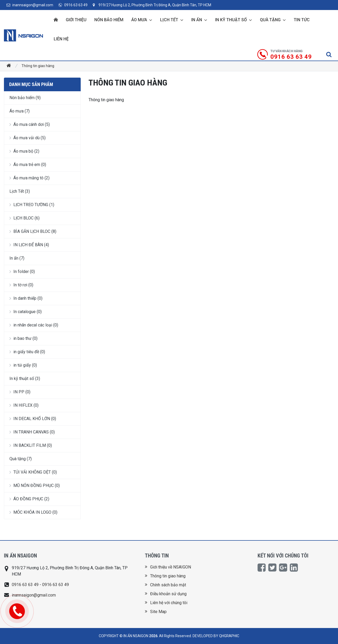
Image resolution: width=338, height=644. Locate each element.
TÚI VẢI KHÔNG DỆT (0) (33, 472)
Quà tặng (270, 20)
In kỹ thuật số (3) (25, 379)
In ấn (197, 20)
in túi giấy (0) (23, 365)
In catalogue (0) (26, 312)
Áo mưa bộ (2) (24, 151)
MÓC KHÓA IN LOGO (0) (33, 512)
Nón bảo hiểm (109, 20)
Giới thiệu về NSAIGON (168, 567)
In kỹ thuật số (231, 20)
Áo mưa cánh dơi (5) (30, 124)
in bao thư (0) (23, 338)
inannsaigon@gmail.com (30, 5)
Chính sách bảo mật (165, 585)
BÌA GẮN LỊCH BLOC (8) (33, 231)
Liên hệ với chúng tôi (166, 603)
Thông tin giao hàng (38, 66)
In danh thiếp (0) (26, 298)
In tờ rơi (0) (21, 285)
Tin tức (302, 20)
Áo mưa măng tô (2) (29, 178)
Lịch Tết (169, 20)
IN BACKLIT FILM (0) (31, 445)
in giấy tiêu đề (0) (27, 352)
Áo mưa (139, 20)
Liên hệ (61, 39)
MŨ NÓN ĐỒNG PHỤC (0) (35, 485)
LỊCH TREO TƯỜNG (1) (32, 205)
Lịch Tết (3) (20, 191)
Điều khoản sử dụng (166, 594)
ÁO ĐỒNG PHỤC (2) (29, 499)
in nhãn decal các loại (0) (34, 325)
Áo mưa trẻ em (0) (28, 165)
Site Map (156, 612)
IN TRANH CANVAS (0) (32, 432)
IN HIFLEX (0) (24, 405)
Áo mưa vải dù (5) (28, 138)
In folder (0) (22, 272)
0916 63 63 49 (73, 5)
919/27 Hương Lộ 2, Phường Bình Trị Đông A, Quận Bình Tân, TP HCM (152, 5)
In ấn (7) (17, 258)
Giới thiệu (76, 20)
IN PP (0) (20, 392)
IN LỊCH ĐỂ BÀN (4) (29, 245)
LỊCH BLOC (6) (24, 218)
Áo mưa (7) (20, 111)
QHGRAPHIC (229, 636)
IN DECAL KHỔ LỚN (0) (33, 419)
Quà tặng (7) (21, 459)
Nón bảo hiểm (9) (25, 98)
